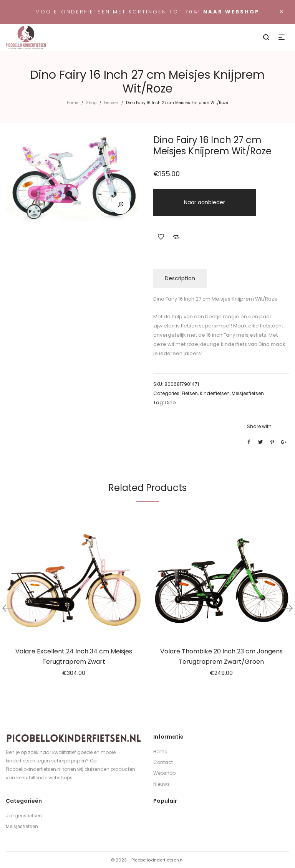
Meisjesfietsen (248, 393)
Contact (163, 762)
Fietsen (111, 103)
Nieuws (162, 784)
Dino (170, 403)
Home (73, 103)
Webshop (164, 773)
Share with (259, 426)
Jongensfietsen (24, 816)
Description (180, 278)
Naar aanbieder (205, 202)
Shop (91, 103)
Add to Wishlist (161, 237)
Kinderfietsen (215, 393)
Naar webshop (231, 12)
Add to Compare (176, 237)
